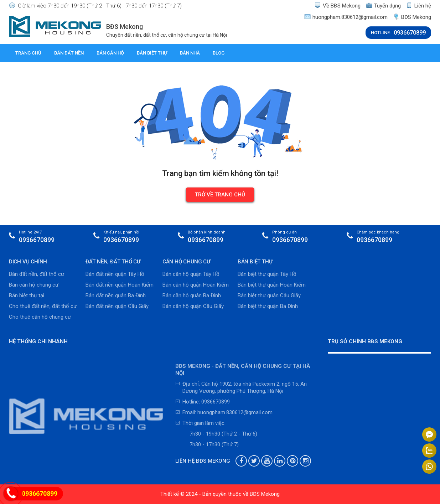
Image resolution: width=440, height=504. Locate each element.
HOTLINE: (398, 33)
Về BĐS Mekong (338, 6)
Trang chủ (28, 53)
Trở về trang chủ (220, 195)
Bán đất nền (69, 53)
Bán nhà (190, 53)
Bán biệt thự (152, 53)
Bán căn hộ (110, 53)
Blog (219, 53)
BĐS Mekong (412, 17)
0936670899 (37, 240)
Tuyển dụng (383, 6)
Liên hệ (419, 6)
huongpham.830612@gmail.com (346, 17)
